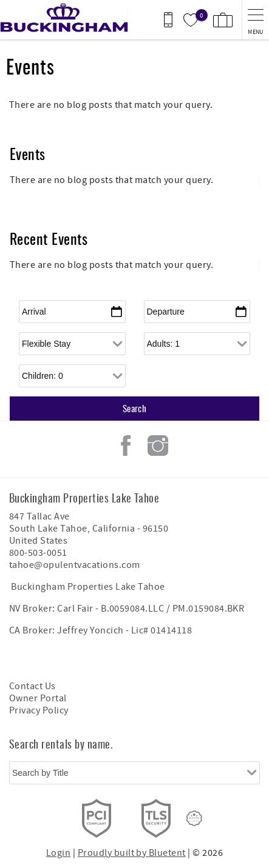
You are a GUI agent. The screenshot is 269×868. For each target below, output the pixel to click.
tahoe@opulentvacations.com (74, 565)
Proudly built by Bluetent (132, 853)
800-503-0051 (38, 553)
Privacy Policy (39, 710)
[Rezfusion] (194, 818)
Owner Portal (38, 698)
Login (58, 853)
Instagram (158, 446)
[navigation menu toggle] (255, 20)
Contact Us (32, 686)
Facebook (126, 446)
